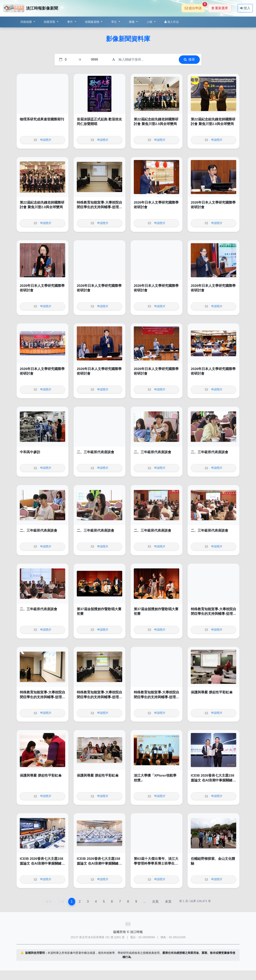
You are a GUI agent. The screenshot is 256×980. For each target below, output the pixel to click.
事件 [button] (70, 22)
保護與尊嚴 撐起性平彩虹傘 (212, 692)
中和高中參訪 (30, 452)
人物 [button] (150, 22)
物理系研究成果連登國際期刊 (42, 119)
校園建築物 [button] (93, 22)
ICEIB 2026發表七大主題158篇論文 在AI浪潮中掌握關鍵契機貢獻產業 (213, 780)
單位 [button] (114, 22)
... (144, 901)
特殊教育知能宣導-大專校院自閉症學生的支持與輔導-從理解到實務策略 (99, 207)
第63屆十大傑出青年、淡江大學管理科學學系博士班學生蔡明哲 (156, 863)
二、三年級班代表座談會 (95, 452)
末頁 (168, 901)
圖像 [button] (132, 22)
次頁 (155, 901)
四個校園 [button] (26, 22)
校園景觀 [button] (50, 22)
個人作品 (172, 22)
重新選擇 (220, 8)
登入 (245, 8)
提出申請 (195, 7)
